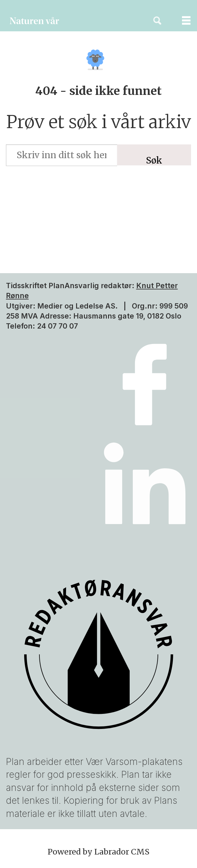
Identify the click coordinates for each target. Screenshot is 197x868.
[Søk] (157, 21)
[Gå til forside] (71, 21)
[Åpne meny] (181, 21)
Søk (154, 160)
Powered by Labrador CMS (98, 852)
